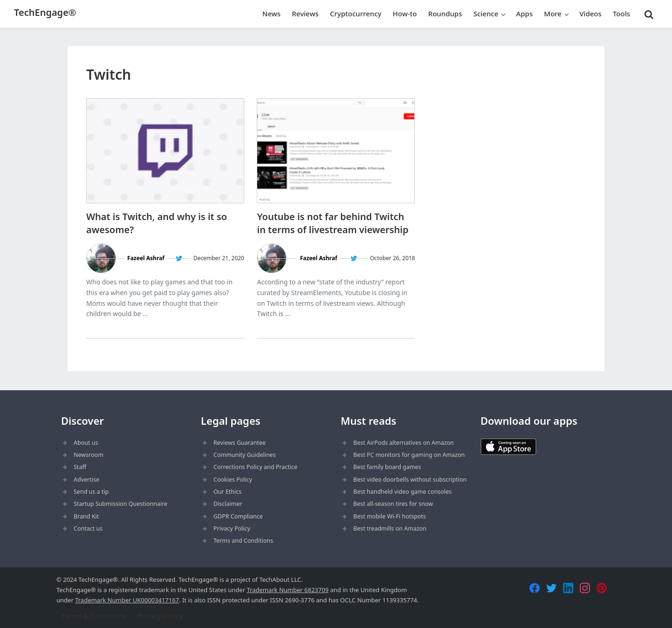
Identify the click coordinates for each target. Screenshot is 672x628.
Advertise (86, 480)
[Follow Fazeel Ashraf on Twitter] (179, 259)
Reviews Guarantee (240, 443)
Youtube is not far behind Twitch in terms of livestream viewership (333, 223)
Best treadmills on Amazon (390, 528)
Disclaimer (228, 504)
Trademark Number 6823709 (288, 590)
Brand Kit (86, 516)
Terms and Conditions (243, 541)
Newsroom (89, 455)
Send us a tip (91, 492)
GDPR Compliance (238, 516)
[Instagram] (585, 588)
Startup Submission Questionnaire (120, 504)
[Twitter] (551, 588)
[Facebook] (535, 588)
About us (86, 443)
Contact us (88, 528)
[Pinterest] (602, 588)
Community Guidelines (245, 455)
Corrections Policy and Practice (255, 467)
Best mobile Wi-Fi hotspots (390, 516)
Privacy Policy (232, 528)
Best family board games (387, 467)
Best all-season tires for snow (393, 504)
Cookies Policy (233, 480)
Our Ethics (227, 492)
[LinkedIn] (568, 588)
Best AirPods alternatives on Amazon (404, 443)
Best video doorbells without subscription (410, 480)
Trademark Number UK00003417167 (127, 600)
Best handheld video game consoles (402, 492)
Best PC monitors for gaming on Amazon (409, 455)
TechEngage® (45, 12)
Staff (80, 467)
